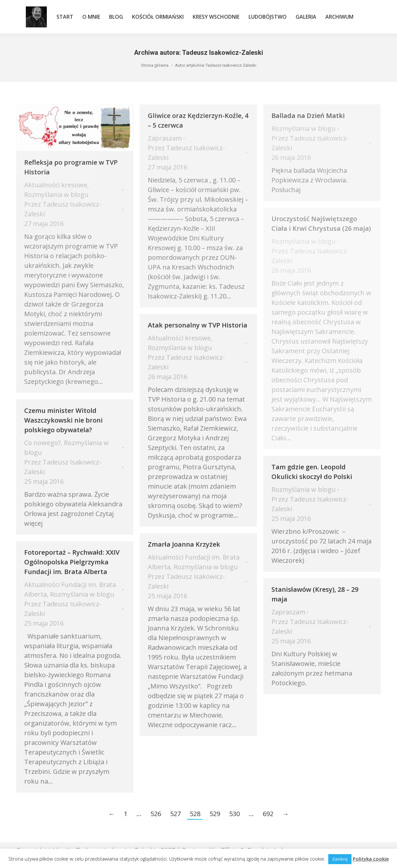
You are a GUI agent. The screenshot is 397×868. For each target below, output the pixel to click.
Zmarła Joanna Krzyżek (184, 544)
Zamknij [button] (340, 859)
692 (268, 814)
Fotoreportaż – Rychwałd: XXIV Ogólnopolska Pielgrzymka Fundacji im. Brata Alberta (72, 562)
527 (175, 814)
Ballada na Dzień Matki (308, 116)
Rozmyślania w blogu (56, 195)
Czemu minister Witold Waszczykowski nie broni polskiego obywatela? (63, 420)
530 (234, 814)
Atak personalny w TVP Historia (198, 325)
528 (195, 814)
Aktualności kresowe (56, 185)
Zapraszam (165, 138)
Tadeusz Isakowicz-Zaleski (223, 53)
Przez (63, 209)
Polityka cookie (371, 859)
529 (215, 814)
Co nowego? (42, 443)
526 (156, 814)
